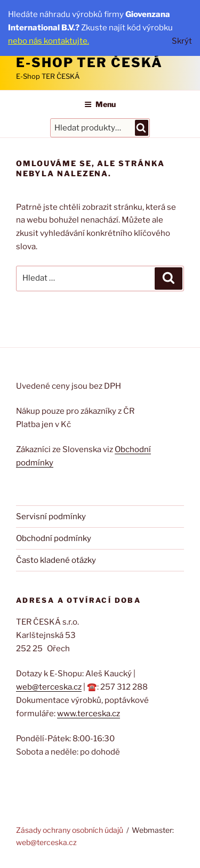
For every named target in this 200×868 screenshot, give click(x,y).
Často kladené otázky (56, 560)
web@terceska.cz (49, 687)
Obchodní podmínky (54, 538)
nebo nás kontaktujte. (49, 41)
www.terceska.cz (89, 714)
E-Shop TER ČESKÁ (89, 63)
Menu (100, 104)
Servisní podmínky (51, 517)
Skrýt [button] (182, 41)
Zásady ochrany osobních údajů (70, 830)
